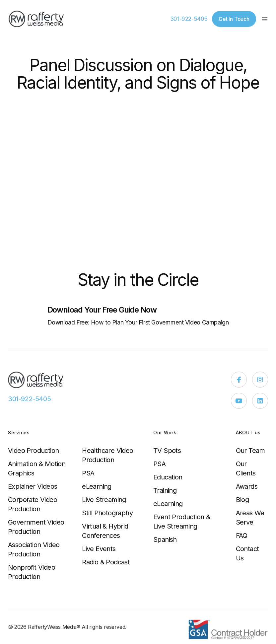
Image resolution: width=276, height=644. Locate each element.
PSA (88, 473)
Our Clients (246, 468)
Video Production (33, 451)
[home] (36, 19)
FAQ (242, 536)
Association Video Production (34, 549)
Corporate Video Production (33, 504)
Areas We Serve (250, 518)
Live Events (99, 549)
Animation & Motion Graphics (37, 468)
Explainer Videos (33, 486)
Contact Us (247, 553)
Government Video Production (36, 527)
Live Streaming (104, 500)
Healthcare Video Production (107, 455)
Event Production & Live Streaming (182, 522)
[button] (265, 19)
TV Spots (167, 451)
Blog (242, 500)
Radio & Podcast (106, 562)
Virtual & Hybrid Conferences (105, 531)
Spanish (165, 539)
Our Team (250, 451)
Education (168, 477)
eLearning (97, 486)
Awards (247, 486)
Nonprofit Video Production (32, 572)
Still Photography (107, 513)
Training (165, 490)
